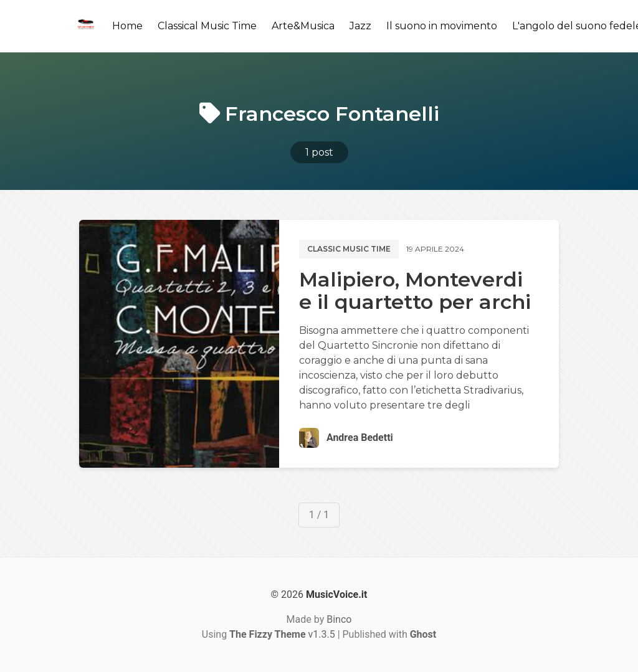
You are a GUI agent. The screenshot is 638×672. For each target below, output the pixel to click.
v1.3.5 (282, 634)
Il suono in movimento (442, 26)
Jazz (360, 26)
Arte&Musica (303, 26)
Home (127, 26)
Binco (339, 619)
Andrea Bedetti (360, 438)
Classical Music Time (207, 26)
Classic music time (349, 249)
